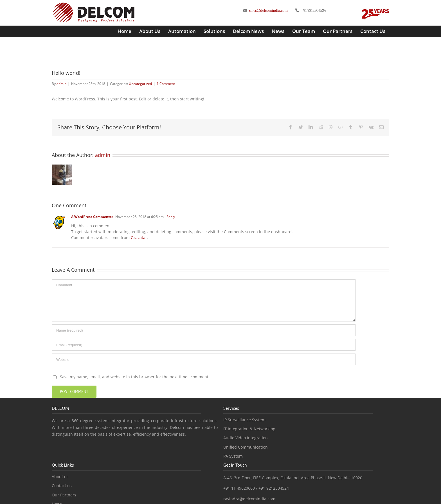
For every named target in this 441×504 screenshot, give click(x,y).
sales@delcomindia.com (268, 11)
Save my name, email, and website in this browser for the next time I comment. (135, 377)
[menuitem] (124, 31)
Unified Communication (246, 447)
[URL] (204, 359)
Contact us (62, 486)
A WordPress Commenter (92, 217)
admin (61, 84)
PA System (233, 456)
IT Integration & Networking (249, 429)
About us (60, 477)
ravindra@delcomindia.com (249, 499)
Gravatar (139, 238)
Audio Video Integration (246, 438)
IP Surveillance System (244, 420)
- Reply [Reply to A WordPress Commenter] (170, 217)
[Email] (204, 345)
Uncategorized (140, 84)
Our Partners (64, 495)
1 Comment (166, 84)
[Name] (204, 330)
